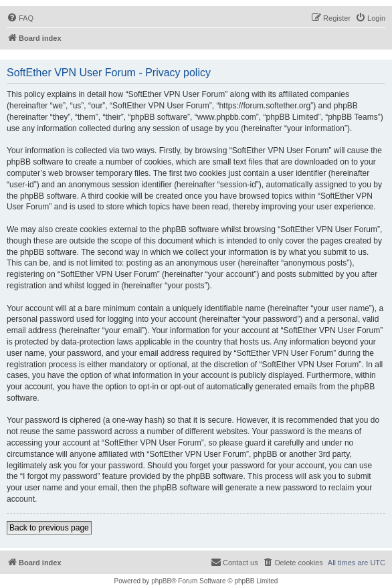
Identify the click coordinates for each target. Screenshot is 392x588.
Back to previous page (49, 528)
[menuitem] (20, 18)
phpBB (161, 581)
